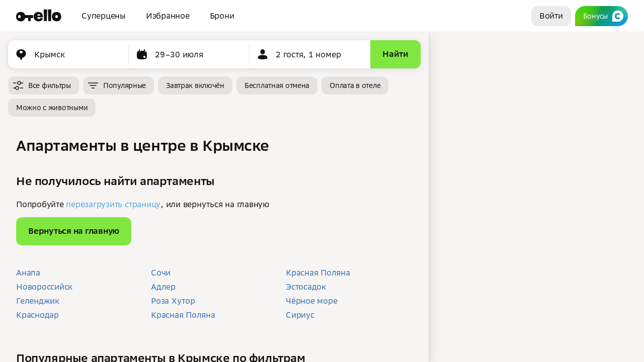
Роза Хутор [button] (173, 301)
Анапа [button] (28, 273)
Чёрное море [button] (311, 301)
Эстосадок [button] (306, 287)
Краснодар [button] (37, 315)
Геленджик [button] (38, 301)
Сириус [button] (300, 315)
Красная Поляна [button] (183, 315)
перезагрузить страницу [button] (113, 204)
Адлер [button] (163, 287)
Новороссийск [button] (44, 287)
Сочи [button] (161, 273)
